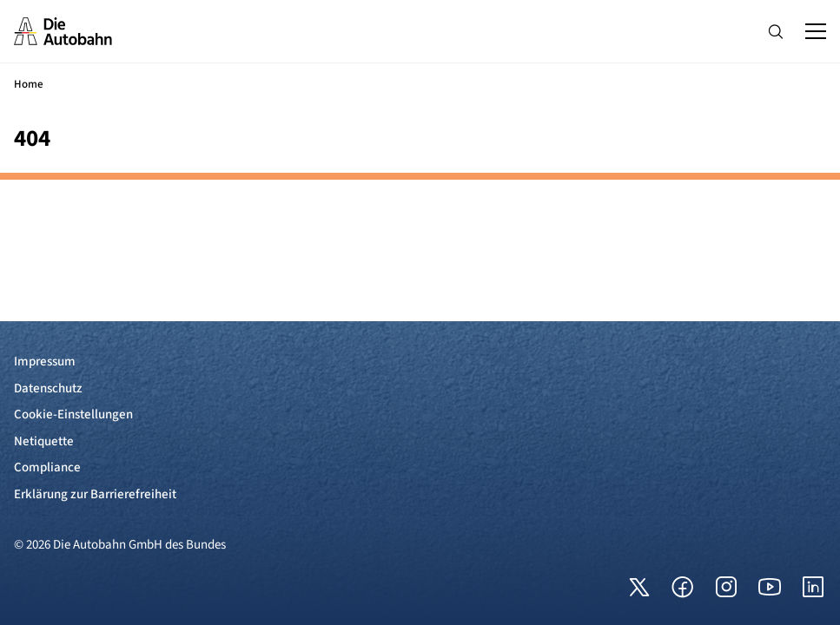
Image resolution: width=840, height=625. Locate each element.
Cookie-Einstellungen (73, 414)
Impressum (45, 362)
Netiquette (44, 441)
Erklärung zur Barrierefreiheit (95, 494)
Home (29, 84)
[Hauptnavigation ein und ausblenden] (816, 31)
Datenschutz (48, 388)
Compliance (47, 467)
